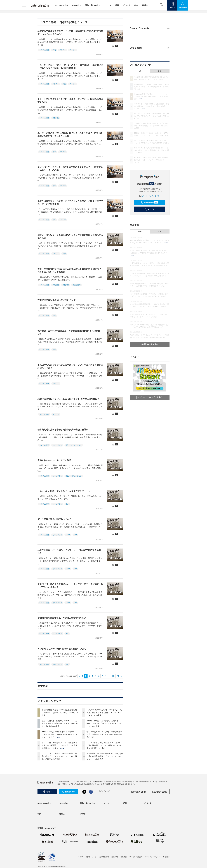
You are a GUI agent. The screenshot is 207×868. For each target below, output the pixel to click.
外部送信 (166, 857)
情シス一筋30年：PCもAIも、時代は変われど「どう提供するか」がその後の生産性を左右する (105, 734)
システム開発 (44, 50)
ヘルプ (81, 857)
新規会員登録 (149, 203)
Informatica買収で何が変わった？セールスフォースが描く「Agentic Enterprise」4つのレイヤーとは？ (60, 734)
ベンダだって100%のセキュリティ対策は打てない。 (62, 649)
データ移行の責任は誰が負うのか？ (54, 519)
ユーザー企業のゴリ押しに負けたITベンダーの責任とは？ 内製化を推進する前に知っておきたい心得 (70, 135)
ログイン (149, 209)
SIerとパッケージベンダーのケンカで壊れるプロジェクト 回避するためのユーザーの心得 (70, 169)
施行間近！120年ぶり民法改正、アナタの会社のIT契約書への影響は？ (69, 332)
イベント (127, 5)
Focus (68, 535)
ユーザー (73, 50)
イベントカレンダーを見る (149, 397)
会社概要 (124, 857)
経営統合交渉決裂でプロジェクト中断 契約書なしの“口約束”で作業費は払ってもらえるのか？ (70, 33)
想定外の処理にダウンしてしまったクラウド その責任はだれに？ (68, 399)
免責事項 (115, 857)
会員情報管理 (104, 857)
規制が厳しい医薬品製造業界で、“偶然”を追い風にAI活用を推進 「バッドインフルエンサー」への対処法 (105, 756)
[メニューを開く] (24, 5)
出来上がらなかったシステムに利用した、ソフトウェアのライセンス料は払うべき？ (70, 366)
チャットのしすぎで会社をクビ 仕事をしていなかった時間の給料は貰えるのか (70, 101)
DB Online (77, 5)
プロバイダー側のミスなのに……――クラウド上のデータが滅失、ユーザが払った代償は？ (70, 586)
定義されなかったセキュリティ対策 (54, 460)
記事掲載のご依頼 (138, 792)
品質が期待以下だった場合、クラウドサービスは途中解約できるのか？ (69, 552)
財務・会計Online (93, 5)
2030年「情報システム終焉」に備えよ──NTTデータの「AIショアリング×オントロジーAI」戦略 (104, 723)
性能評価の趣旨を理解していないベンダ (57, 300)
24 (118, 676)
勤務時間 (56, 118)
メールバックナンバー (150, 196)
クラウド (56, 254)
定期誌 (145, 5)
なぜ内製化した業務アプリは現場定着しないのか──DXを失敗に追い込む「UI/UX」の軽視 (60, 713)
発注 (54, 152)
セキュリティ (57, 445)
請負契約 (66, 285)
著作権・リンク (91, 857)
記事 (117, 5)
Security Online (61, 5)
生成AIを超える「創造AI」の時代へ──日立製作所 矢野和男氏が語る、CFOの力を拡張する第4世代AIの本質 (60, 723)
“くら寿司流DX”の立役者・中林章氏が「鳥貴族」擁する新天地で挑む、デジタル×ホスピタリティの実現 (105, 713)
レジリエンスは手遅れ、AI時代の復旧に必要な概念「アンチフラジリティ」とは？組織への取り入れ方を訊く (59, 756)
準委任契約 (77, 285)
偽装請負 (56, 285)
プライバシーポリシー (153, 857)
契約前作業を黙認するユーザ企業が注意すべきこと (62, 618)
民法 (54, 50)
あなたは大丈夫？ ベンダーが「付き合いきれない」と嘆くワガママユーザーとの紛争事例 (70, 203)
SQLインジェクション (74, 445)
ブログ (83, 814)
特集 (136, 5)
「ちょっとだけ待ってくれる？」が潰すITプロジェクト (64, 491)
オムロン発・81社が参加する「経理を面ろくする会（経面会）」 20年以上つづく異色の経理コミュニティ (60, 745)
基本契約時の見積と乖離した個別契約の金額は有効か (63, 430)
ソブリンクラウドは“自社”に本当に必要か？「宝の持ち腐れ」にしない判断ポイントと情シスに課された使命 (105, 745)
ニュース (108, 5)
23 (113, 676)
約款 (64, 254)
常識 (64, 84)
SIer (67, 504)
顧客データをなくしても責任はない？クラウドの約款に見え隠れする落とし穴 (70, 236)
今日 (140, 71)
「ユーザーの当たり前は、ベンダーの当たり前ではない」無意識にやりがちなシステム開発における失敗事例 (70, 67)
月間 (160, 71)
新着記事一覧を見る (150, 344)
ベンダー (63, 50)
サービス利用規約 (136, 857)
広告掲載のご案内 (160, 792)
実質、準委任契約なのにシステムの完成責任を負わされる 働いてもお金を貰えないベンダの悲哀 (69, 270)
